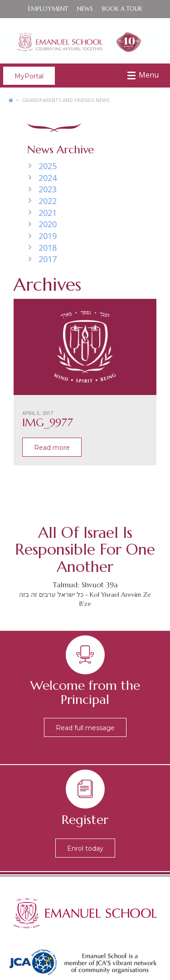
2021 (48, 213)
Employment (48, 9)
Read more (52, 448)
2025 (48, 166)
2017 (48, 259)
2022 (48, 201)
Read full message (85, 728)
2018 (48, 248)
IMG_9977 (48, 423)
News (85, 9)
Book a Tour (122, 9)
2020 (48, 224)
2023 (48, 189)
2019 (48, 236)
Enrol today (85, 848)
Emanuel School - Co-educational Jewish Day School (85, 41)
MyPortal (29, 76)
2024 (48, 178)
